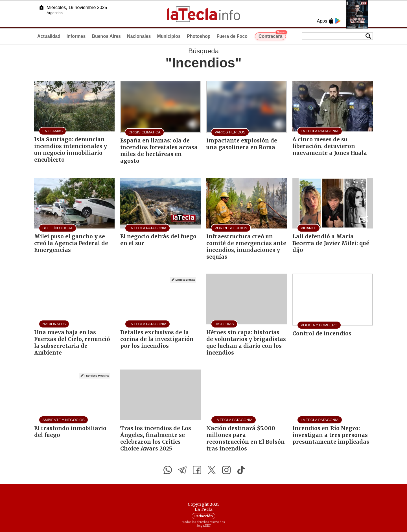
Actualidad (49, 36)
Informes (76, 36)
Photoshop (199, 36)
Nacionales (139, 36)
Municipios (169, 36)
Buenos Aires (106, 36)
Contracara (272, 36)
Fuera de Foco (232, 36)
